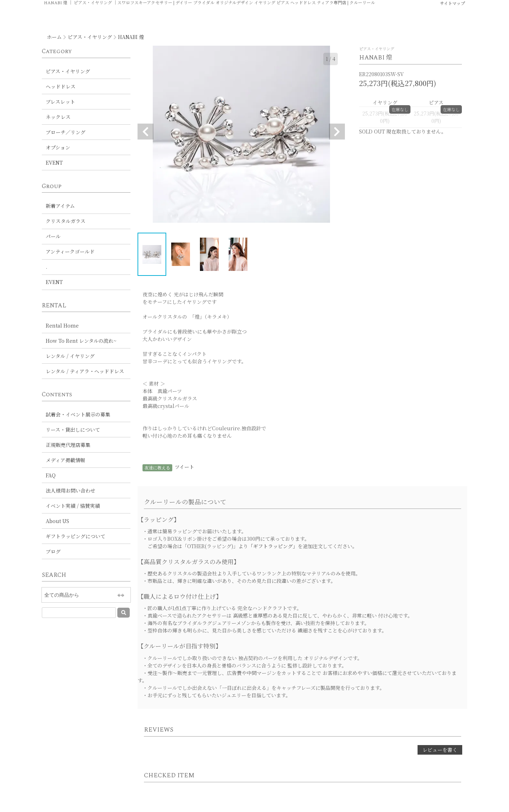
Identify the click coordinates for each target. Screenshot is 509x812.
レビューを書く (440, 750)
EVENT (54, 163)
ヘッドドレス (61, 86)
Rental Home (62, 325)
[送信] (124, 613)
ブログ (53, 551)
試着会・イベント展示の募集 (78, 414)
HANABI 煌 (131, 37)
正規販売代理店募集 (68, 445)
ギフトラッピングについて (75, 536)
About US (57, 521)
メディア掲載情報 (65, 460)
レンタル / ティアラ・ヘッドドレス (85, 371)
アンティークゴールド (70, 251)
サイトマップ (452, 3)
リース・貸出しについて (73, 430)
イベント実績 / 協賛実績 (73, 506)
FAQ (51, 475)
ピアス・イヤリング (90, 37)
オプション (58, 147)
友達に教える (157, 468)
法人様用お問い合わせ (71, 490)
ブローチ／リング (66, 132)
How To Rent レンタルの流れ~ (81, 341)
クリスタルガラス (66, 221)
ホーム (54, 37)
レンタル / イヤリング (70, 356)
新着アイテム (60, 206)
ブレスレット (60, 102)
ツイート (184, 467)
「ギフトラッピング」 (273, 546)
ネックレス (58, 117)
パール (53, 236)
